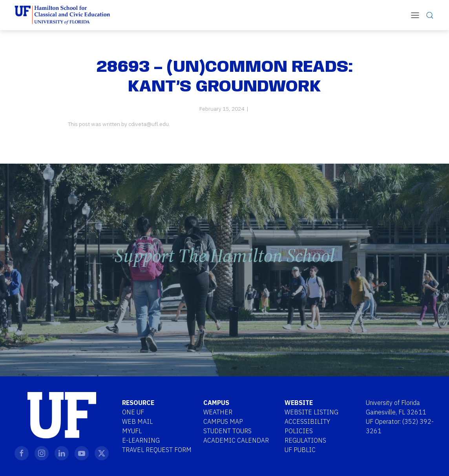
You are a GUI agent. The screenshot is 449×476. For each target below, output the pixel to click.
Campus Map (223, 421)
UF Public (300, 450)
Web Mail (137, 421)
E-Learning (141, 440)
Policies (299, 431)
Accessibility (307, 421)
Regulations (305, 440)
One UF (133, 412)
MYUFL (132, 431)
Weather (218, 412)
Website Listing (311, 412)
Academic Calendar (236, 440)
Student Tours (227, 431)
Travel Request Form (157, 450)
